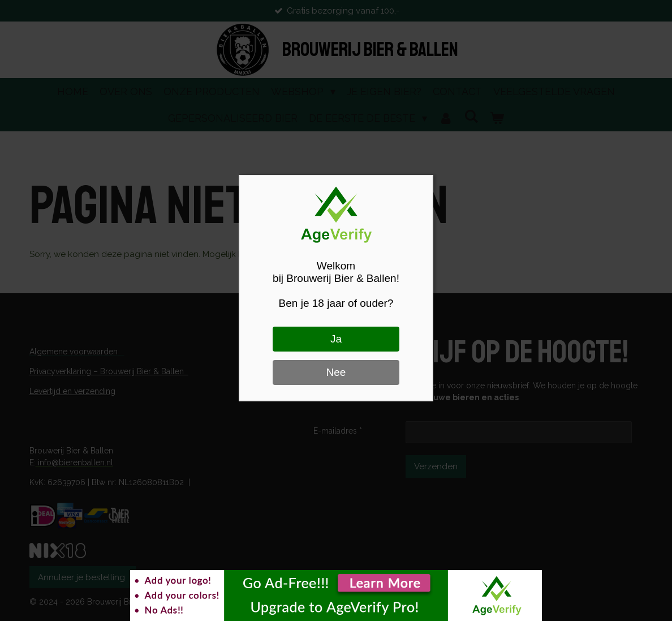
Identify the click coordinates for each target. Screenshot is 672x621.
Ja (336, 339)
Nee (336, 372)
